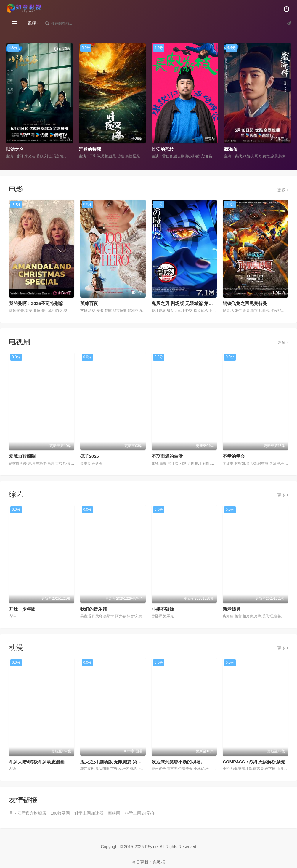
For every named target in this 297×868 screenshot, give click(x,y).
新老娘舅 (232, 609)
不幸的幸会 (234, 456)
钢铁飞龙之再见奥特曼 (245, 303)
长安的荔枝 (163, 149)
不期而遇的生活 (167, 456)
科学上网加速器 (89, 813)
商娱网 (114, 813)
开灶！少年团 (22, 609)
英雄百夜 (89, 303)
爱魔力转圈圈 (22, 456)
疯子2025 (90, 456)
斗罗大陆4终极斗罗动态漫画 (37, 762)
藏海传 (231, 149)
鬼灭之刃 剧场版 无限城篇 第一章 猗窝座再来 (196, 303)
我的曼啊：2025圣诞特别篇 (36, 303)
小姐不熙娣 (163, 609)
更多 (283, 190)
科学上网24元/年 (140, 813)
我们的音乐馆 (94, 609)
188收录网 (60, 813)
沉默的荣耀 (90, 149)
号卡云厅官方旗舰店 (28, 813)
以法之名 (15, 149)
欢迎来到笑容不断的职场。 (178, 762)
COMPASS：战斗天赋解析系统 (254, 762)
